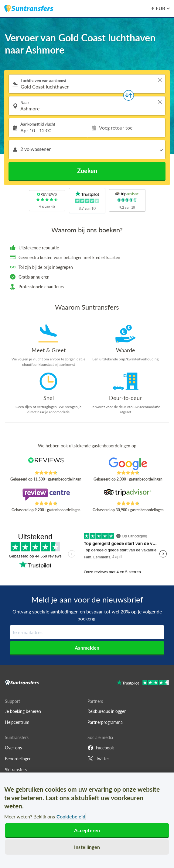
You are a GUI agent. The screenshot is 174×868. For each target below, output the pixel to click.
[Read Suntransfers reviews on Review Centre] (46, 495)
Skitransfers (16, 770)
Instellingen (87, 847)
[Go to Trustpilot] (143, 683)
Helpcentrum (17, 722)
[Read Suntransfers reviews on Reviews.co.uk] (46, 464)
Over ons (13, 748)
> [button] (160, 80)
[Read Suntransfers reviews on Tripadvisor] (128, 495)
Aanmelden (87, 648)
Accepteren (87, 830)
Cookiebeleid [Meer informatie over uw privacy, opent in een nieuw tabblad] (71, 816)
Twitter (98, 759)
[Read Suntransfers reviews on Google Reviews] (128, 464)
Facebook (101, 748)
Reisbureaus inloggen (107, 711)
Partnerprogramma (105, 722)
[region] (87, 820)
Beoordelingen (18, 759)
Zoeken (87, 171)
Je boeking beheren (23, 711)
